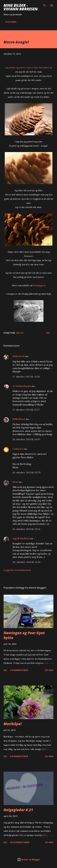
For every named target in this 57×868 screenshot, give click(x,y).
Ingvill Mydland (21, 538)
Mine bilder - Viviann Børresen (21, 7)
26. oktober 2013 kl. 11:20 (26, 562)
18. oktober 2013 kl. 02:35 (26, 472)
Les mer (49, 670)
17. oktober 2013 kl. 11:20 (26, 377)
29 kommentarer (20, 842)
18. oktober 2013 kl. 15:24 (26, 529)
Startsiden (11, 22)
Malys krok (19, 356)
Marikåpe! (13, 724)
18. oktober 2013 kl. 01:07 (26, 439)
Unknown (18, 449)
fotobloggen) (39, 285)
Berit (15, 482)
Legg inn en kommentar (17, 570)
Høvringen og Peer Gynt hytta (24, 635)
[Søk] (44, 5)
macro (20, 333)
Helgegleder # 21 (18, 810)
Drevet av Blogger (29, 860)
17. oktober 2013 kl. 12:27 (26, 410)
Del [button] (48, 333)
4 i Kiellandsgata (22, 386)
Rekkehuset (19, 419)
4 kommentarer (19, 670)
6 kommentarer (19, 756)
